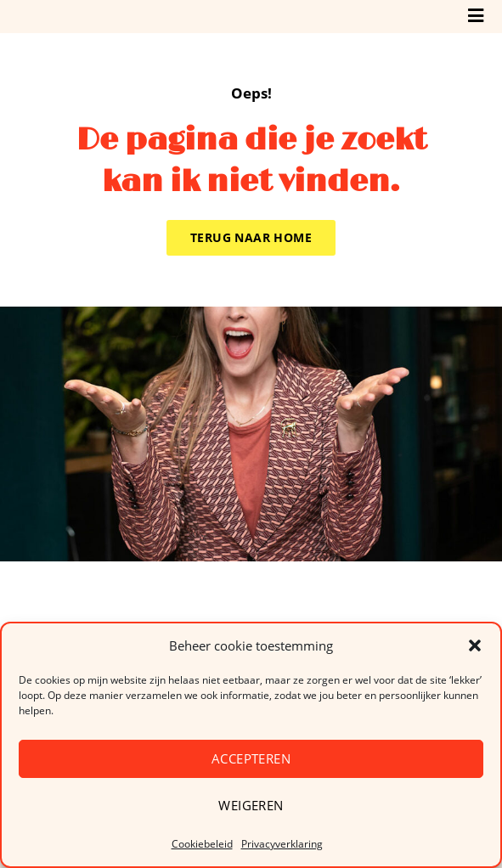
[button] (475, 645)
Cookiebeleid (202, 844)
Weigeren (251, 805)
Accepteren (251, 758)
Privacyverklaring (282, 844)
